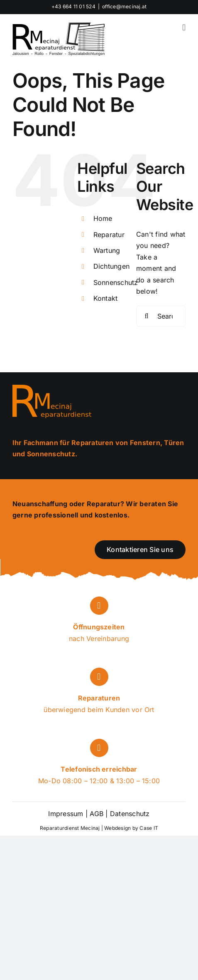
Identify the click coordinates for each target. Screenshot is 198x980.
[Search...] (161, 316)
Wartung (107, 250)
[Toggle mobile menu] (184, 28)
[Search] (147, 316)
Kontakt (106, 298)
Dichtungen (111, 266)
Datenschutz (129, 814)
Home (103, 218)
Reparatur (109, 235)
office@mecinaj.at (124, 6)
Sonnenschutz (116, 282)
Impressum (66, 814)
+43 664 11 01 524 (73, 6)
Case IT (149, 828)
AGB (97, 814)
